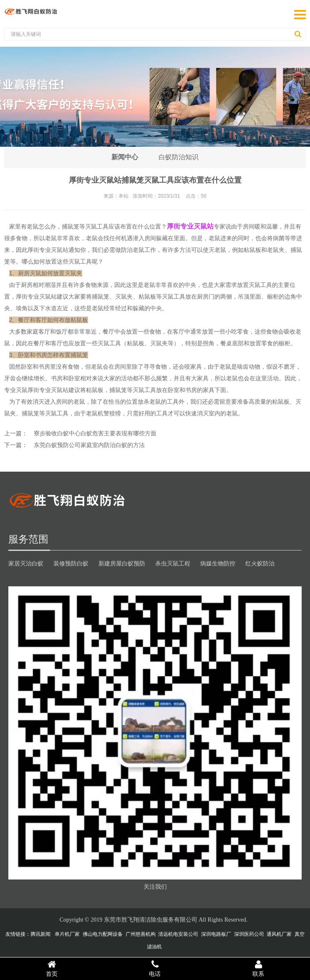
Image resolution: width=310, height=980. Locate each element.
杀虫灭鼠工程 (173, 563)
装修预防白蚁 (71, 563)
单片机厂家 (67, 934)
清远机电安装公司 (178, 934)
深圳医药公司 (249, 934)
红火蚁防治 (260, 563)
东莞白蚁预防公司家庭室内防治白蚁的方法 (89, 445)
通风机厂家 (279, 934)
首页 (52, 968)
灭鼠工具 (174, 297)
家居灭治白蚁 (26, 563)
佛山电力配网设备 (103, 934)
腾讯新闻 (40, 934)
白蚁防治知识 (179, 157)
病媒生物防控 (218, 563)
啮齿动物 (249, 367)
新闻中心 (125, 157)
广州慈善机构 (141, 934)
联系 (258, 968)
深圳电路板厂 (216, 934)
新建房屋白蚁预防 (122, 563)
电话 (155, 968)
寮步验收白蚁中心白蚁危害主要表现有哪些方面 (95, 433)
